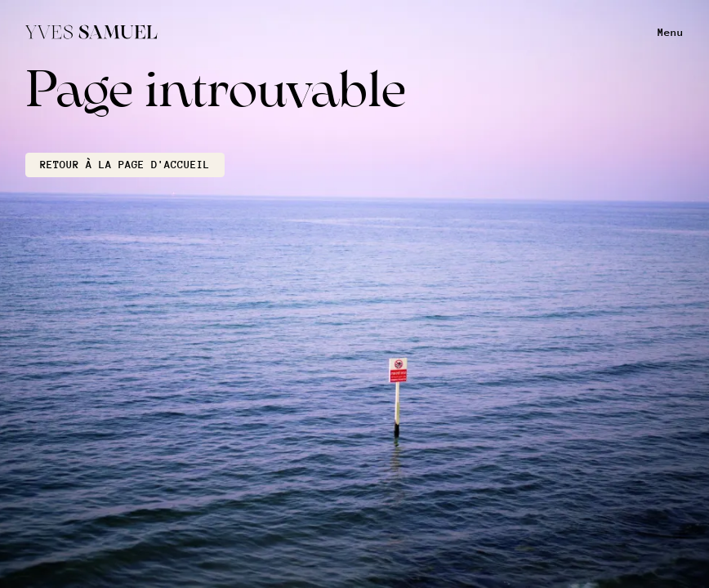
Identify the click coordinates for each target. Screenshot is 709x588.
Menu (671, 32)
